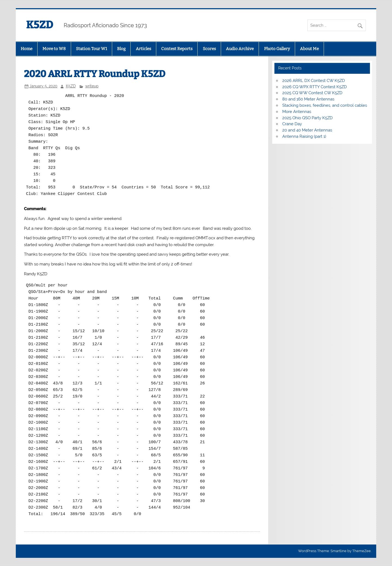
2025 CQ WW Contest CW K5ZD (312, 93)
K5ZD (40, 25)
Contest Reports (177, 49)
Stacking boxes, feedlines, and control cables (325, 105)
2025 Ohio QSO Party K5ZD (307, 118)
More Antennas (297, 112)
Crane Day (292, 124)
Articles (143, 49)
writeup (92, 86)
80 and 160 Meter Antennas (308, 99)
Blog (121, 49)
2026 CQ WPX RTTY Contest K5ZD (315, 87)
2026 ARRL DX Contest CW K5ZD (314, 81)
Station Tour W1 (91, 49)
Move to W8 (54, 49)
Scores (209, 49)
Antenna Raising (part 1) (304, 136)
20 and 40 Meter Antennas (307, 130)
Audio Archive (240, 49)
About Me (309, 49)
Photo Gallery (277, 49)
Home (27, 49)
